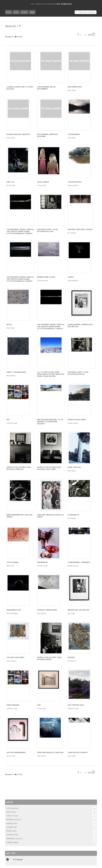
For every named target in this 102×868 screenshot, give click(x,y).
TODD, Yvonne (12, 816)
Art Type (24, 12)
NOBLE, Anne (12, 831)
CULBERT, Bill (12, 827)
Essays (32, 12)
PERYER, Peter (12, 823)
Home (9, 12)
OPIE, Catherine (12, 808)
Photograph (18, 859)
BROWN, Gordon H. (14, 819)
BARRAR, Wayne (13, 842)
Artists (16, 12)
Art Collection (51, 4)
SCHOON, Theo (12, 835)
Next (92, 35)
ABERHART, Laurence (15, 839)
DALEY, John (11, 812)
